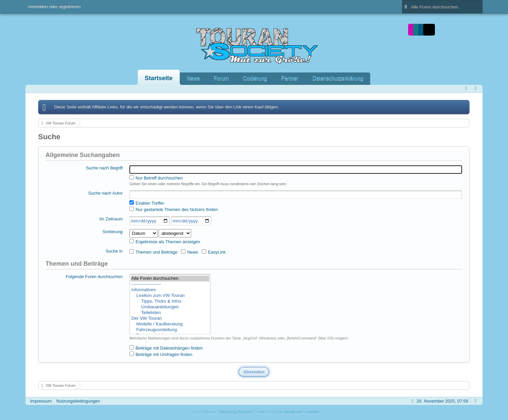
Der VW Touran (170, 319)
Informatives (170, 290)
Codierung (255, 78)
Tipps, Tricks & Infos (170, 301)
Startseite (159, 78)
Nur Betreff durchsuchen (156, 178)
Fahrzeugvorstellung (170, 330)
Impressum (41, 401)
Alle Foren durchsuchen (170, 279)
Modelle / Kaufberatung (170, 324)
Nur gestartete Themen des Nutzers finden (174, 209)
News (193, 78)
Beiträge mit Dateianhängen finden (166, 348)
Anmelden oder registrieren (54, 7)
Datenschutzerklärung (338, 78)
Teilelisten (170, 313)
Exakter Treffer (147, 203)
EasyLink (214, 252)
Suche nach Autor (105, 193)
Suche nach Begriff (104, 168)
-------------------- (170, 284)
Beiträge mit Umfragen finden (161, 354)
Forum (221, 78)
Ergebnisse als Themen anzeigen (165, 242)
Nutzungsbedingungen (78, 401)
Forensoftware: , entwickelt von (254, 412)
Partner (290, 78)
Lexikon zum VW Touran (170, 296)
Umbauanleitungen (170, 307)
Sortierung (113, 232)
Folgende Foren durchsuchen (94, 277)
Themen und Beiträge (153, 252)
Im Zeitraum (111, 219)
